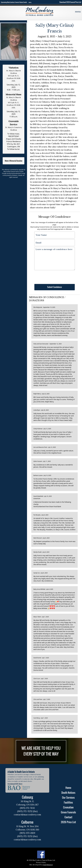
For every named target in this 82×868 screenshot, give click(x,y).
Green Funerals (68, 812)
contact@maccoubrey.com (27, 815)
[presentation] (51, 276)
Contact (68, 817)
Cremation (68, 807)
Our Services (68, 797)
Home (68, 788)
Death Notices (68, 793)
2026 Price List (68, 822)
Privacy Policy (41, 862)
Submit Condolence (55, 287)
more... (30, 2)
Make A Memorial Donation (14, 161)
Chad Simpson (48, 865)
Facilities (68, 802)
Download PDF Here (15, 784)
